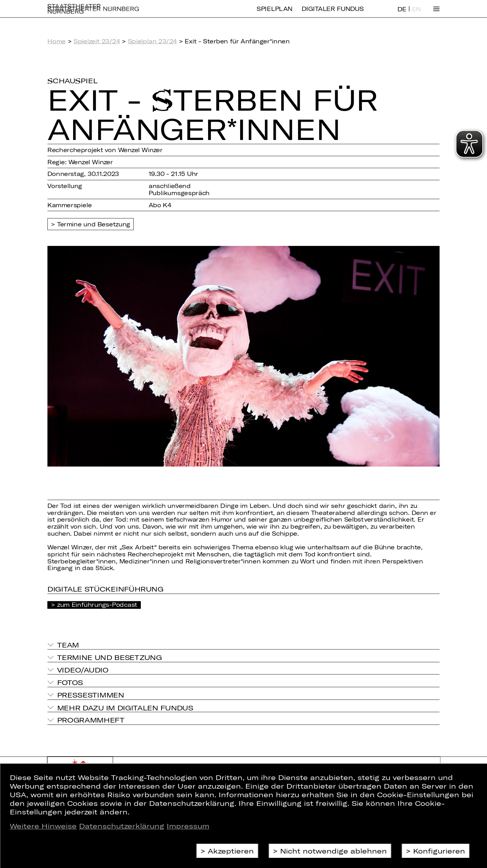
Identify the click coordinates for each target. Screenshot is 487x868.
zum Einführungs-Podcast (97, 604)
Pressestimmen (91, 695)
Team (68, 645)
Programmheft (91, 720)
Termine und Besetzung (94, 224)
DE (402, 15)
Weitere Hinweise (43, 826)
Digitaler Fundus (332, 14)
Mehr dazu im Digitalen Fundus (125, 707)
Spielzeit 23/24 (97, 41)
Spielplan (274, 14)
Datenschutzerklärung (122, 826)
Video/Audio (83, 670)
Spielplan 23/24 (152, 41)
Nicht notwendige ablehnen (333, 851)
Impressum (188, 826)
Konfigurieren (439, 851)
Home (57, 41)
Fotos (70, 682)
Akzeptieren (231, 851)
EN (416, 15)
